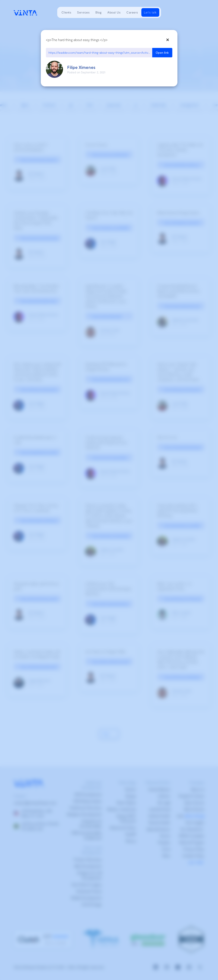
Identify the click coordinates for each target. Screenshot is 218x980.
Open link (162, 53)
